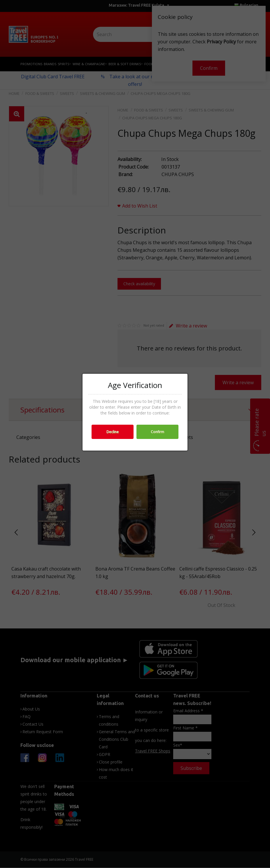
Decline (113, 432)
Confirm (157, 432)
